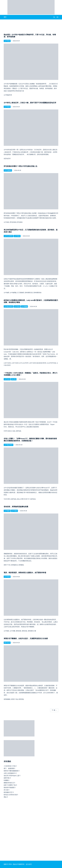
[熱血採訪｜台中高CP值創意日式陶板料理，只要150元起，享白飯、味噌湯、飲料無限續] (31, 62)
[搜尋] (54, 17)
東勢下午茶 (7, 565)
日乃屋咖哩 (21, 293)
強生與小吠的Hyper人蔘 (11, 776)
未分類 (14, 379)
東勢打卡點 (15, 699)
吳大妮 (6, 790)
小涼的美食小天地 (10, 766)
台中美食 (7, 41)
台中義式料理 (9, 445)
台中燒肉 (6, 222)
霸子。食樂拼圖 (9, 768)
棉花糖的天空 (8, 792)
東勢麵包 (21, 565)
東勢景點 (21, 699)
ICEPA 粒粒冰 (8, 431)
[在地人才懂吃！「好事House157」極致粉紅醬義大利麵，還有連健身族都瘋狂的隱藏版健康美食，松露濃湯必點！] (31, 466)
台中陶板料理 (8, 95)
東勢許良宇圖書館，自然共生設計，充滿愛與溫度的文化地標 (26, 638)
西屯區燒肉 (13, 222)
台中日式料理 (9, 236)
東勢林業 (18, 631)
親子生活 (7, 643)
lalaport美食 (51, 363)
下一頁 (54, 710)
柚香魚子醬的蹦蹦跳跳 (11, 771)
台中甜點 (14, 511)
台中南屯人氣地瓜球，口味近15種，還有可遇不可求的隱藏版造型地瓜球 (30, 103)
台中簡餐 (12, 631)
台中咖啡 (7, 511)
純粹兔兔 (18, 431)
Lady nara (7, 363)
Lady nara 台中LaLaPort (20, 363)
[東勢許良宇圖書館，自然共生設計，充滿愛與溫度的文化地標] (31, 664)
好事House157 (25, 499)
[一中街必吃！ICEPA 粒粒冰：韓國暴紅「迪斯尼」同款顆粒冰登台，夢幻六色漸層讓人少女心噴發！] (31, 400)
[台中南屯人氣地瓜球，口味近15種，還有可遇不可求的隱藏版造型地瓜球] (31, 128)
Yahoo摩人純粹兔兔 (10, 499)
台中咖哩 (6, 293)
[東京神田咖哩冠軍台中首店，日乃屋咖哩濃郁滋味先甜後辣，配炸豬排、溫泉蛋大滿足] (31, 257)
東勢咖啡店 (15, 565)
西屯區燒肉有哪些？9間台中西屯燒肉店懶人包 (20, 166)
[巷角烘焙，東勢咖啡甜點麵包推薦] (31, 532)
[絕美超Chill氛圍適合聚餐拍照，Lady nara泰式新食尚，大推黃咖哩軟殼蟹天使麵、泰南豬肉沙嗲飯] (31, 327)
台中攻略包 (8, 170)
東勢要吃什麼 (32, 631)
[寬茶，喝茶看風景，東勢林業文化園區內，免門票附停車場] (31, 598)
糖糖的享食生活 (9, 783)
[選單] (57, 17)
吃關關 (6, 780)
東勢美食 (25, 631)
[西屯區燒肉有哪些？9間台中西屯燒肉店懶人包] (31, 191)
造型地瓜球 (7, 159)
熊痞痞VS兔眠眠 (9, 788)
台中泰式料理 (9, 307)
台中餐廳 (24, 307)
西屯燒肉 (20, 222)
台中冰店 (7, 379)
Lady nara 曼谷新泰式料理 (38, 363)
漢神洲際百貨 (29, 293)
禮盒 (5, 797)
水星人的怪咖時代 (10, 773)
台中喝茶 (6, 631)
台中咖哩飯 (13, 293)
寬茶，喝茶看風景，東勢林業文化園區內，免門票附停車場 (25, 573)
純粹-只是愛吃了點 (10, 785)
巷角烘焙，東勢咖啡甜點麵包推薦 (16, 507)
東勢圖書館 (7, 699)
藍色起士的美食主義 (10, 795)
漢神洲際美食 (37, 293)
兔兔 (14, 431)
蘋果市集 (7, 778)
